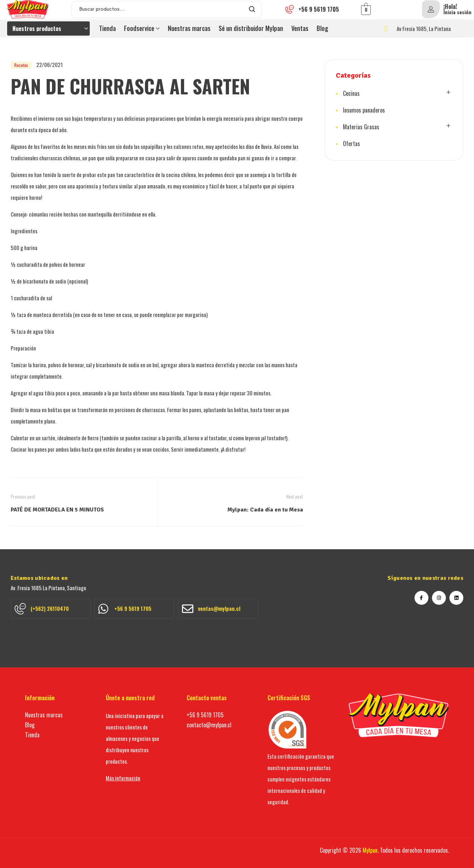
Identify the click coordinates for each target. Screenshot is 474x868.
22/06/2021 (50, 64)
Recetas (21, 65)
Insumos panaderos (364, 110)
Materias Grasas (361, 127)
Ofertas (351, 144)
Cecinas (351, 93)
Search (252, 9)
